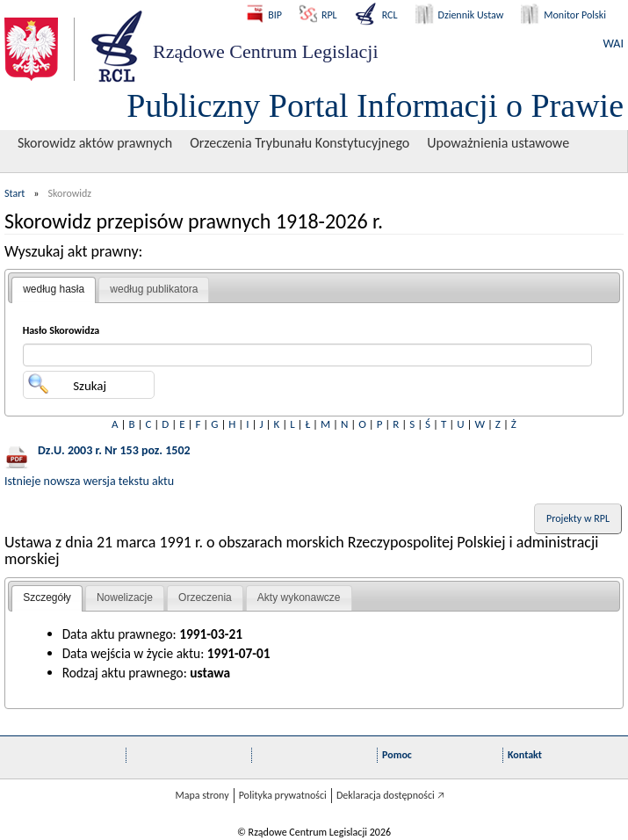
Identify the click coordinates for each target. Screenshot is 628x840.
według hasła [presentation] (54, 289)
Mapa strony (202, 795)
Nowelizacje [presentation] (125, 597)
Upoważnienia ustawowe (498, 143)
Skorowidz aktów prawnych (95, 143)
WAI (614, 43)
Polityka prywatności (283, 795)
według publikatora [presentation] (154, 289)
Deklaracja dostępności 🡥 (390, 795)
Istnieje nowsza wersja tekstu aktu (89, 481)
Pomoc (397, 755)
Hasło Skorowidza (61, 330)
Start (14, 193)
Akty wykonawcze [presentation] (299, 597)
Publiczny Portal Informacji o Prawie (375, 105)
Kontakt (525, 755)
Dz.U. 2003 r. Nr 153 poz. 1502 (114, 450)
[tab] (54, 290)
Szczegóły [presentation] (47, 597)
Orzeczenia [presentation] (205, 597)
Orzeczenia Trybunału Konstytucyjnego (300, 143)
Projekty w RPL (578, 518)
